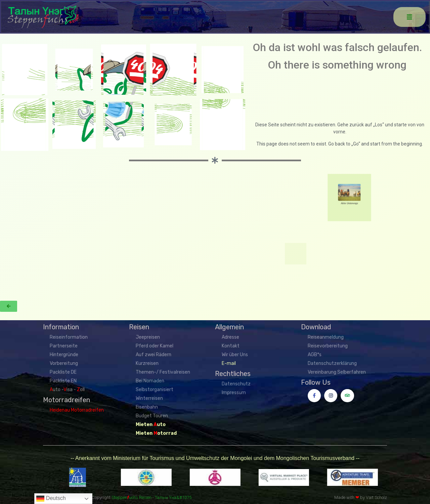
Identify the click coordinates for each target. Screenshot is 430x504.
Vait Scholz (376, 497)
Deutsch (51, 499)
